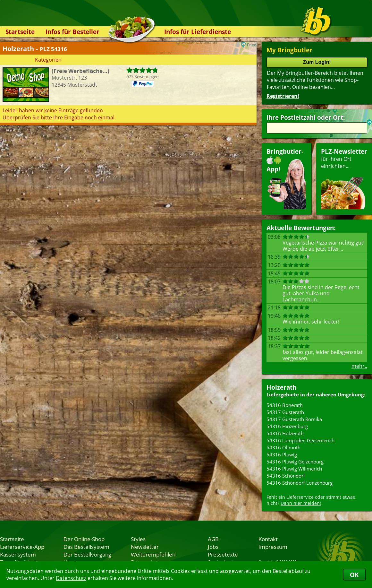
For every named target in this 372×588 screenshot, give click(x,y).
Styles (138, 539)
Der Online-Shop (84, 539)
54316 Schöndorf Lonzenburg (300, 483)
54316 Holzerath (285, 433)
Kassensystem (18, 554)
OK (354, 575)
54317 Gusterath (285, 412)
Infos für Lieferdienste (198, 32)
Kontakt (268, 539)
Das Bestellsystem (86, 547)
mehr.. (359, 366)
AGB (213, 539)
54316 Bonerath (285, 405)
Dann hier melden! (301, 503)
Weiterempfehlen (153, 554)
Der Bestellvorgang (87, 554)
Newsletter (145, 547)
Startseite (20, 32)
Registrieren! (283, 96)
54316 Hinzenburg (287, 426)
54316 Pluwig (282, 454)
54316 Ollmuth (283, 447)
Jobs (213, 547)
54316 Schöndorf (286, 476)
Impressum (273, 547)
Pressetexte (223, 554)
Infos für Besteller (72, 32)
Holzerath (281, 387)
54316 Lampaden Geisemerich (300, 440)
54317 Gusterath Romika (294, 419)
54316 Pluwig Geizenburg (295, 462)
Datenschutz (71, 578)
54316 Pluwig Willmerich (294, 469)
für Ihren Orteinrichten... (344, 178)
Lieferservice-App (22, 547)
